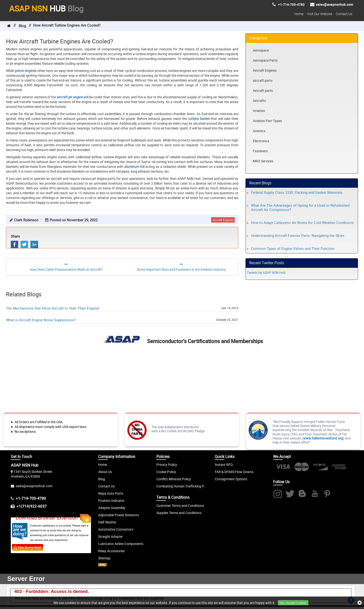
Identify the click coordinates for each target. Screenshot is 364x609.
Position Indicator (111, 501)
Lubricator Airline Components (121, 544)
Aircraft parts (263, 91)
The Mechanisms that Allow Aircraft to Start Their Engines (53, 308)
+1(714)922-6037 (32, 506)
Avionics (259, 131)
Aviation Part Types (267, 121)
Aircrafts (259, 101)
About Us (105, 472)
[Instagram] (277, 494)
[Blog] (302, 494)
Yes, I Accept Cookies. (293, 603)
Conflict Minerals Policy (174, 479)
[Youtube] (315, 494)
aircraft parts (263, 80)
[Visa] (283, 469)
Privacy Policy (167, 465)
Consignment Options (231, 479)
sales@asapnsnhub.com (34, 486)
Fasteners (260, 151)
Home (299, 14)
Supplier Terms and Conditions (179, 513)
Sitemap (104, 558)
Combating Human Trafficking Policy (184, 486)
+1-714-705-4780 (31, 498)
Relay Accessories (111, 551)
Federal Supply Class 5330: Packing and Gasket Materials (297, 192)
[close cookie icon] (360, 603)
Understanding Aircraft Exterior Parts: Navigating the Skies (298, 235)
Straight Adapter (111, 536)
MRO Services (263, 161)
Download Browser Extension (53, 518)
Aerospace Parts (265, 60)
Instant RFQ (224, 465)
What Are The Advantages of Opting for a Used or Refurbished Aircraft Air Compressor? (300, 207)
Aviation (259, 111)
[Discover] (320, 469)
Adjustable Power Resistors (119, 515)
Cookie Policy (166, 472)
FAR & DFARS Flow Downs (234, 472)
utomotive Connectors (117, 529)
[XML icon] (102, 565)
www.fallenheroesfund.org (323, 438)
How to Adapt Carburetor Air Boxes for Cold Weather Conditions (302, 223)
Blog (22, 26)
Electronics (261, 141)
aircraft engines (223, 220)
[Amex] (339, 469)
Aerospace (261, 50)
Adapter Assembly (112, 508)
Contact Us (344, 14)
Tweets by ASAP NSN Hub (266, 272)
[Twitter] (290, 494)
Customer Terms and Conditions (180, 506)
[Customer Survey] (28, 547)
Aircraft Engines (265, 70)
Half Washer (107, 522)
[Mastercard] (302, 469)
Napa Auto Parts (111, 493)
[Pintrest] (327, 494)
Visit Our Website (320, 14)
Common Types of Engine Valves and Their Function (293, 248)
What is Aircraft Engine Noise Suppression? (41, 320)
